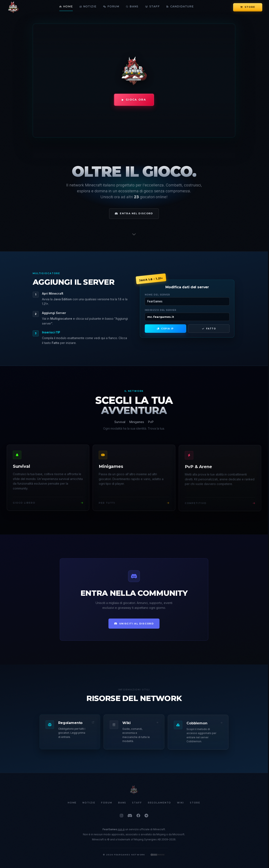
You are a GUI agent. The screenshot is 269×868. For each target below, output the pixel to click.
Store (248, 7)
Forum (111, 7)
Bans (132, 7)
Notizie (88, 7)
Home (66, 7)
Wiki (180, 803)
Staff (152, 7)
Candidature (180, 7)
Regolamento (160, 803)
